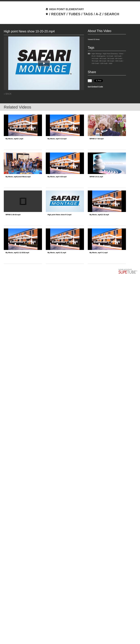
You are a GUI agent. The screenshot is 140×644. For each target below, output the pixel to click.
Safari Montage (97, 54)
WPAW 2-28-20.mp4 (13, 215)
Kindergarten (101, 56)
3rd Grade (95, 58)
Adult (111, 63)
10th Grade (119, 61)
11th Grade (95, 63)
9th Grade (111, 61)
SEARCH (112, 14)
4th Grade (103, 58)
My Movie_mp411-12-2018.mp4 (17, 253)
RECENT (58, 14)
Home (121, 54)
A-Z (98, 14)
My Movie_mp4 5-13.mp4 (57, 139)
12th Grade (104, 63)
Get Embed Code (95, 87)
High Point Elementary (110, 54)
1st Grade (110, 56)
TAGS (88, 14)
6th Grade (119, 58)
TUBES (74, 14)
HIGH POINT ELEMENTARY (65, 9)
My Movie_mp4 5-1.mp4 (99, 253)
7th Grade (95, 61)
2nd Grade (118, 56)
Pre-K (93, 56)
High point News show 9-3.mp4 (59, 215)
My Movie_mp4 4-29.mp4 (57, 177)
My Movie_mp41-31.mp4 (57, 253)
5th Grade (111, 58)
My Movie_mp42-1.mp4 (14, 139)
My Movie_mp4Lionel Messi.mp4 (18, 177)
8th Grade (103, 61)
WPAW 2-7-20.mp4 (97, 139)
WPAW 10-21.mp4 (96, 177)
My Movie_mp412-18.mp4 (99, 215)
